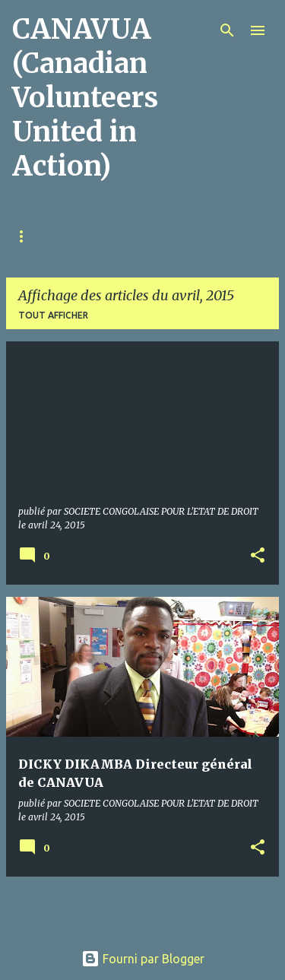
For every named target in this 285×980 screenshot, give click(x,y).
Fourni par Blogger (143, 959)
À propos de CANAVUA (130, 236)
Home (27, 236)
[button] (258, 556)
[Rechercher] (227, 30)
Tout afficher (53, 315)
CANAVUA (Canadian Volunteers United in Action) (85, 98)
